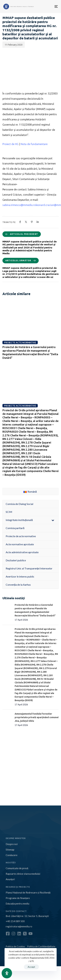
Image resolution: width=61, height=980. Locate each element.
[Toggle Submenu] (53, 520)
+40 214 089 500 (15, 921)
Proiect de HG (10, 144)
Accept (31, 967)
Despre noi (12, 844)
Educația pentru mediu (17, 904)
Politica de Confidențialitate (41, 946)
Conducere (12, 855)
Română (30, 492)
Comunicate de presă (17, 868)
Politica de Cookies (15, 946)
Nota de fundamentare (34, 144)
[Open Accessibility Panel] (7, 973)
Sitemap (10, 850)
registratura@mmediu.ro (19, 926)
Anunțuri (10, 879)
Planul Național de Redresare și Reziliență (28, 892)
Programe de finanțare (18, 898)
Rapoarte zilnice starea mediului (23, 874)
